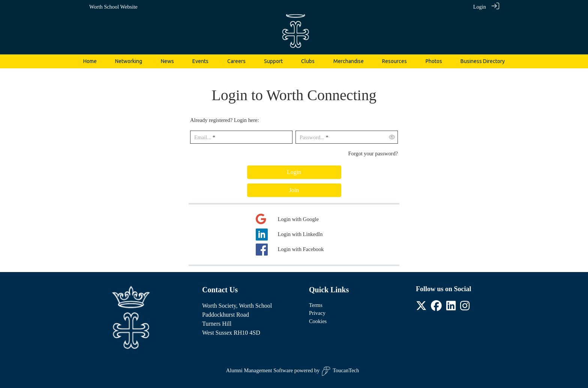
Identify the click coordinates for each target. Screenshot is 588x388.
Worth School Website (113, 7)
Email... (203, 137)
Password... (312, 137)
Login (480, 7)
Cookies (318, 321)
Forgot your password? (373, 153)
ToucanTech (340, 371)
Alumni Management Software (259, 370)
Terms (316, 305)
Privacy (317, 313)
